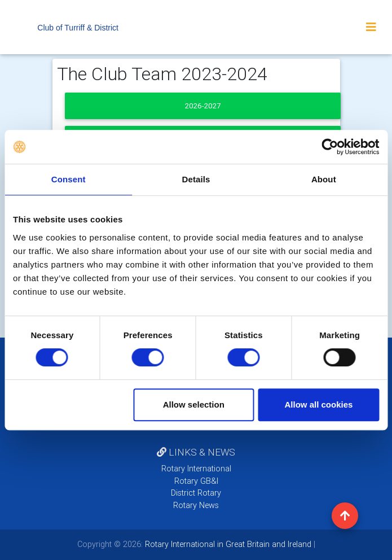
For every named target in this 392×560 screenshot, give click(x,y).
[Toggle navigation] (371, 27)
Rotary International (196, 469)
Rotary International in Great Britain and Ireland (227, 544)
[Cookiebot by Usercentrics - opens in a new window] (330, 147)
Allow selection (194, 404)
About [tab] (324, 179)
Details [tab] (196, 179)
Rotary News (196, 505)
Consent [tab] (69, 179)
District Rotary (196, 493)
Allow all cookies (318, 404)
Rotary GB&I (196, 481)
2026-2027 (203, 106)
